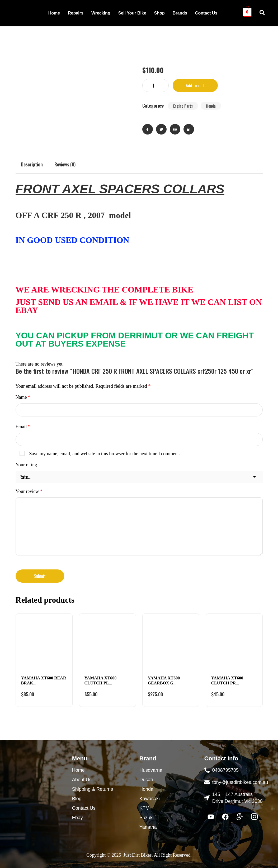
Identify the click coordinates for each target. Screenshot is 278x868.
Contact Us (206, 13)
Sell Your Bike (132, 13)
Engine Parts (183, 106)
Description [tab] (32, 164)
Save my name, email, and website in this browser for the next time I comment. (105, 454)
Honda (211, 106)
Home (54, 13)
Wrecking (101, 13)
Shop (159, 13)
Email (23, 427)
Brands (180, 13)
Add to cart (195, 85)
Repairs (76, 13)
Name (23, 397)
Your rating (26, 465)
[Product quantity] (156, 85)
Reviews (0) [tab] (65, 164)
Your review (29, 491)
